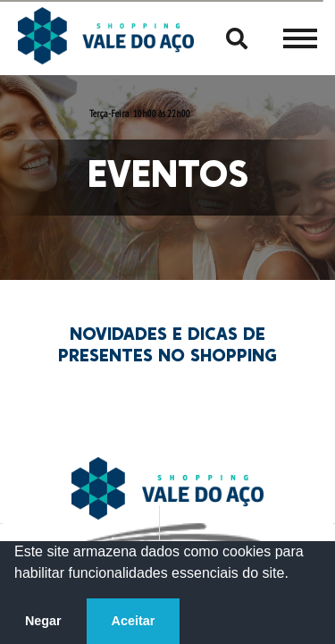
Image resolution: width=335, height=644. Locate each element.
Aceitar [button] (134, 621)
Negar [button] (43, 621)
